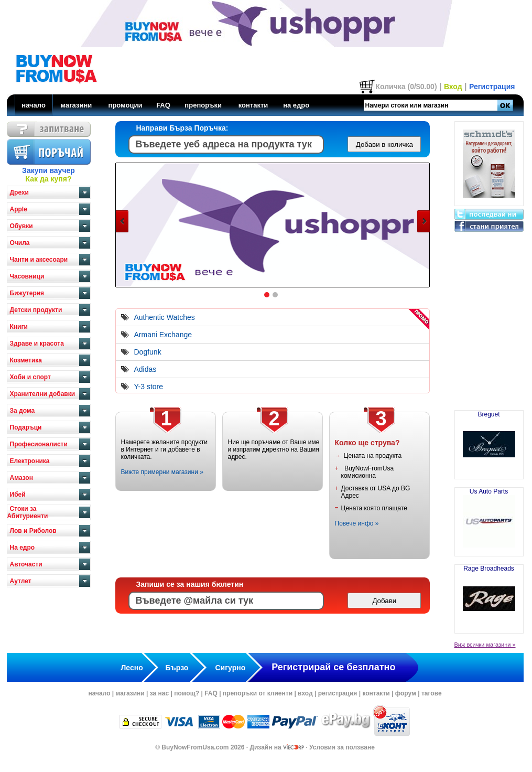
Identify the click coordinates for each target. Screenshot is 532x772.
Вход (453, 87)
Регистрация (492, 87)
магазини (76, 105)
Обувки (21, 226)
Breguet (489, 441)
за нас (159, 693)
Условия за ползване (342, 747)
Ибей (18, 495)
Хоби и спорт (30, 377)
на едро (296, 105)
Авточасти (26, 564)
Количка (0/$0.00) (406, 87)
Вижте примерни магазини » (162, 472)
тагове (432, 693)
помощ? (187, 693)
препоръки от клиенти (258, 693)
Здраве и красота (37, 344)
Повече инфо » (357, 523)
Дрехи (19, 192)
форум (406, 693)
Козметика (26, 360)
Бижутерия (27, 293)
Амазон (21, 478)
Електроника (30, 461)
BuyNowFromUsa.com (195, 747)
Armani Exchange (163, 335)
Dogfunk (148, 352)
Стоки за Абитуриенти (28, 512)
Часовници (27, 276)
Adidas (145, 369)
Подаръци (26, 427)
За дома (23, 411)
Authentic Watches (165, 317)
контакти (253, 105)
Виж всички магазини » (485, 645)
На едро (23, 548)
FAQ (163, 105)
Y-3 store (149, 387)
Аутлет (21, 581)
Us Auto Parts (489, 518)
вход (305, 693)
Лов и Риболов (33, 531)
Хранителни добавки (43, 394)
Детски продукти (36, 310)
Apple (19, 209)
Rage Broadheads (489, 595)
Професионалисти (39, 444)
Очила (20, 243)
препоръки (203, 105)
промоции (126, 105)
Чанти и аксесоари (39, 260)
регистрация (338, 693)
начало (34, 105)
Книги (19, 327)
